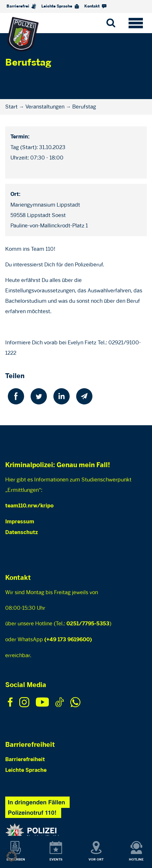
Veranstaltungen (45, 107)
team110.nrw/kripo (29, 506)
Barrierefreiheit (25, 760)
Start (11, 107)
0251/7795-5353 (88, 624)
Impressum (20, 522)
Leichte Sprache (60, 6)
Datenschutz (21, 533)
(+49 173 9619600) (68, 640)
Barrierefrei (21, 6)
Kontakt (95, 6)
